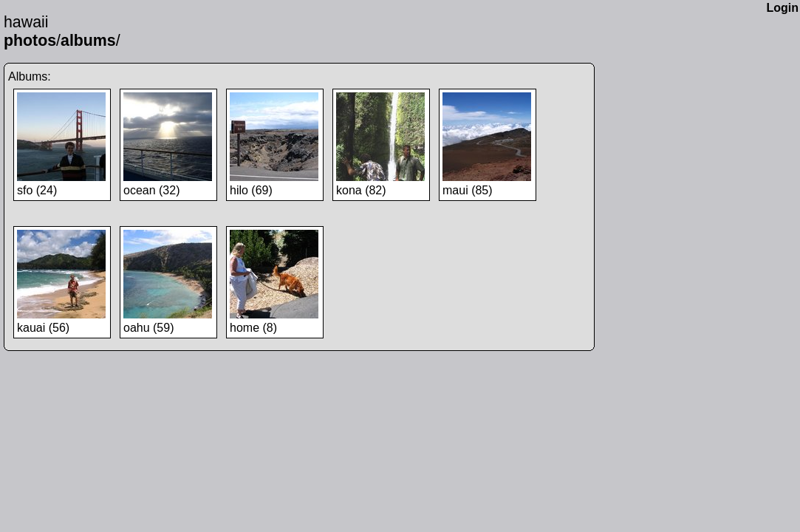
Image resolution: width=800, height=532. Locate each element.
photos (30, 41)
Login (782, 8)
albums (88, 41)
